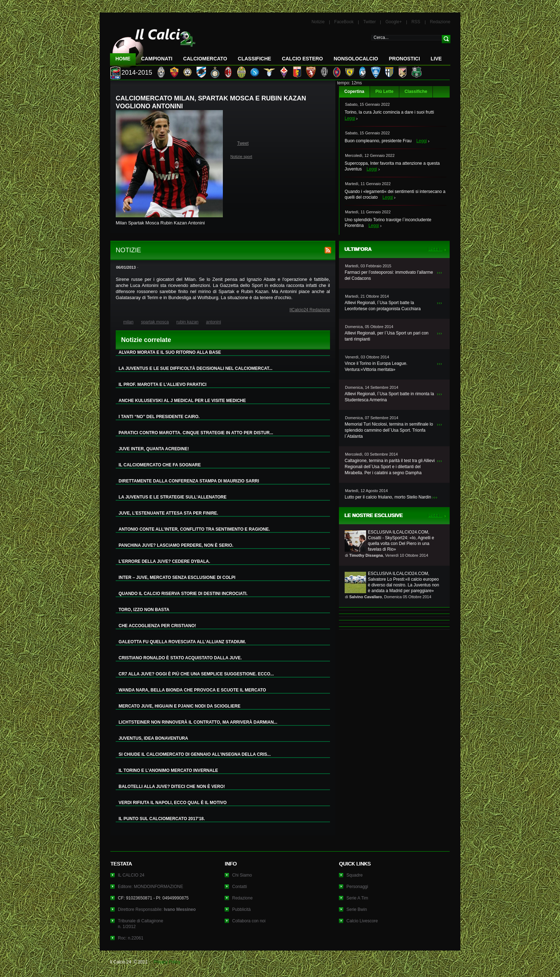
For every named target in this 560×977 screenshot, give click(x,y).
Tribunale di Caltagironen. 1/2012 (141, 924)
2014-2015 (137, 73)
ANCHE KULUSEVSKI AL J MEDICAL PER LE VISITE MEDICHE (182, 401)
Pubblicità (241, 909)
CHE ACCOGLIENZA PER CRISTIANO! (157, 626)
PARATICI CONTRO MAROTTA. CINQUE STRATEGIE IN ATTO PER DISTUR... (196, 433)
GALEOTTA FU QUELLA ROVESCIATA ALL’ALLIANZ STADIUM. (182, 642)
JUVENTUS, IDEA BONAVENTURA (153, 738)
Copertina (354, 91)
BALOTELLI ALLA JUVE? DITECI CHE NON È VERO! (172, 787)
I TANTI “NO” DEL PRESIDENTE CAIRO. (159, 417)
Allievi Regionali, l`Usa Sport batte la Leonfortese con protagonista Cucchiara (383, 306)
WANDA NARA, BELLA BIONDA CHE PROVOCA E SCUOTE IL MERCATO (192, 690)
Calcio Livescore (362, 921)
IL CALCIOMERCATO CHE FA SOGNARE (160, 465)
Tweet (243, 143)
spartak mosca (155, 322)
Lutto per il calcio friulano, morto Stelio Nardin (388, 497)
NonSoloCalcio (356, 59)
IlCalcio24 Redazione (310, 310)
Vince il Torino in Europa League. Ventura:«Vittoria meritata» (376, 366)
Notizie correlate (146, 340)
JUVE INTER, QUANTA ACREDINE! (154, 449)
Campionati (157, 59)
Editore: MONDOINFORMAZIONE (151, 887)
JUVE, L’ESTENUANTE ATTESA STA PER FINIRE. (168, 513)
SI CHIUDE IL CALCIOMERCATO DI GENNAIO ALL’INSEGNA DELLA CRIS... (195, 754)
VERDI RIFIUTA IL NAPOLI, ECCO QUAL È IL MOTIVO (173, 803)
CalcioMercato (205, 59)
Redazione (440, 22)
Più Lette (384, 91)
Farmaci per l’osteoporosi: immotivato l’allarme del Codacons (389, 275)
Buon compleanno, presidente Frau (378, 141)
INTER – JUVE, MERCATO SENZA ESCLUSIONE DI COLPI (177, 577)
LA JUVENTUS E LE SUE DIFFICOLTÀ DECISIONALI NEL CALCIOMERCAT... (196, 368)
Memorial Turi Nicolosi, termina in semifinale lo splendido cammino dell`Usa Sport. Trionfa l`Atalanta (389, 430)
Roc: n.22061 (131, 938)
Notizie (318, 22)
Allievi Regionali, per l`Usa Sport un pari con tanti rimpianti (387, 336)
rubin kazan (187, 322)
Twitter (369, 22)
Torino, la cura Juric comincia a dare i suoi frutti (389, 112)
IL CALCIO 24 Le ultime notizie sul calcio (153, 45)
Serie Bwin (357, 909)
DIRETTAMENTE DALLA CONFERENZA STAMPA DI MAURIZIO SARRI (189, 481)
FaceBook (344, 22)
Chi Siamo (242, 875)
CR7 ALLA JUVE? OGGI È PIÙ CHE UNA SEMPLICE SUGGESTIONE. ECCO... (196, 674)
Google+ (394, 22)
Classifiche (416, 91)
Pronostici (404, 59)
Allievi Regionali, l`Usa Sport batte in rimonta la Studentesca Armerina (389, 397)
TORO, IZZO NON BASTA (144, 610)
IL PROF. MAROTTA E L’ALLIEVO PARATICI (162, 385)
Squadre (354, 875)
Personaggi (357, 887)
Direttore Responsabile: (157, 909)
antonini (214, 322)
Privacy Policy (167, 962)
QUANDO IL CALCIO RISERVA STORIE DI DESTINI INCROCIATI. (183, 594)
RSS (416, 22)
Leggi (350, 118)
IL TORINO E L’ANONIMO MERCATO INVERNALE (168, 770)
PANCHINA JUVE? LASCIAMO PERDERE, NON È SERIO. (176, 545)
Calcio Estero (302, 59)
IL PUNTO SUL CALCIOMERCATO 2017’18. (162, 819)
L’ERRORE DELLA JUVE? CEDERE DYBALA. (164, 561)
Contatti (239, 887)
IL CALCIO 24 (131, 875)
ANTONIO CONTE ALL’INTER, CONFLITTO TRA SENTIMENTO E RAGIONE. (194, 529)
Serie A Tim (357, 898)
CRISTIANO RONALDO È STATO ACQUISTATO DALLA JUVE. (180, 658)
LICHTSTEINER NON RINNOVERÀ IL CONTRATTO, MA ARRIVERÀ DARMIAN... (198, 722)
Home (123, 59)
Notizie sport (241, 157)
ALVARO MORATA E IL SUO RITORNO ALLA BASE (170, 352)
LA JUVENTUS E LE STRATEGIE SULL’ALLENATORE (172, 497)
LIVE (436, 59)
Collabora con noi (249, 921)
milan (128, 322)
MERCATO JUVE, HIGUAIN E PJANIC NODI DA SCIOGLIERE (179, 706)
